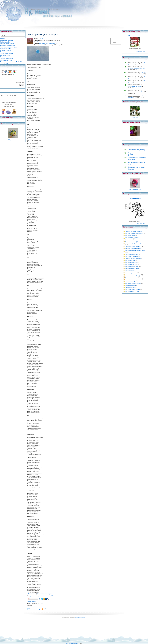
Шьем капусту (135, 138)
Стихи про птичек (130, 260)
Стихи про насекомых (131, 262)
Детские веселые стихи (37, 10)
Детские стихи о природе (132, 241)
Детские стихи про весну (134, 86)
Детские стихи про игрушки (133, 247)
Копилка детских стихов (44, 42)
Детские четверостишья (132, 277)
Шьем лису (135, 118)
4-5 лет (53, 596)
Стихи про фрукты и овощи (133, 289)
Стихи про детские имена (132, 269)
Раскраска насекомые (135, 198)
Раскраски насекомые (135, 221)
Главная (27, 10)
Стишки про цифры (131, 281)
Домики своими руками (135, 48)
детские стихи (34, 596)
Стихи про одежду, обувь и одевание (135, 243)
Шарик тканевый (13, 140)
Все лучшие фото (141, 52)
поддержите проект (80, 617)
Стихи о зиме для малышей (137, 73)
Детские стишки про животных (134, 231)
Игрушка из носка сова (135, 189)
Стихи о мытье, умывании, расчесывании (132, 238)
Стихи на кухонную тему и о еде (134, 233)
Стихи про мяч (32, 594)
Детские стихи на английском (133, 283)
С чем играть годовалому (136, 150)
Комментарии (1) (31, 601)
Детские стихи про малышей (133, 258)
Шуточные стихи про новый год (136, 68)
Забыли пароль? (6, 85)
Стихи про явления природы (133, 275)
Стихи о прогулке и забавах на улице (49, 43)
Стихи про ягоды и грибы (132, 291)
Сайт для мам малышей (72, 643)
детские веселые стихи (45, 596)
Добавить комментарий (35, 609)
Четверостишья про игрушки (45, 594)
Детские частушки (130, 287)
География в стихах (131, 285)
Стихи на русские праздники (133, 249)
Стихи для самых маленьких (133, 279)
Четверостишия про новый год (136, 92)
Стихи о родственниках (132, 256)
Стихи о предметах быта (132, 267)
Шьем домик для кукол (135, 36)
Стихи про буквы (130, 271)
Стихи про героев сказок (132, 254)
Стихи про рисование (131, 273)
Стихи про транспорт (131, 265)
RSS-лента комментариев (50, 609)
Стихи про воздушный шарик (53, 10)
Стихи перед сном (130, 235)
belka (41, 39)
